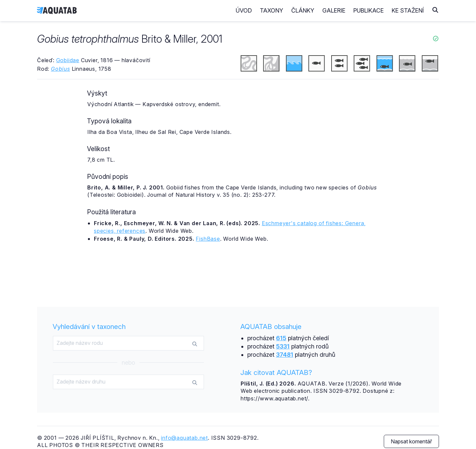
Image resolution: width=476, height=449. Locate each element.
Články (303, 10)
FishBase (208, 239)
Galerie (334, 10)
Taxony (272, 10)
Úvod (244, 10)
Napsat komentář (411, 441)
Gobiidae (68, 60)
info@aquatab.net (184, 438)
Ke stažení (408, 10)
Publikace (369, 10)
